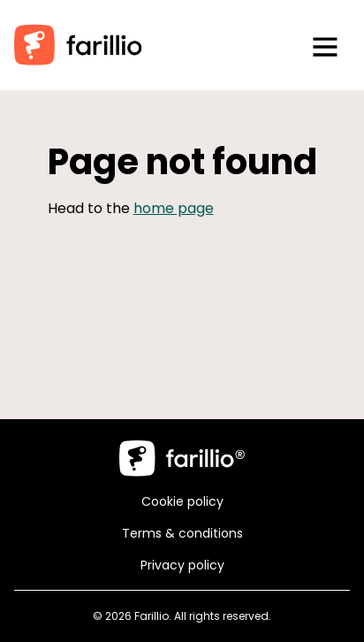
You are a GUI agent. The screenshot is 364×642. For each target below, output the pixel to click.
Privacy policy (182, 565)
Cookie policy (182, 501)
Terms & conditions (182, 533)
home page (174, 208)
